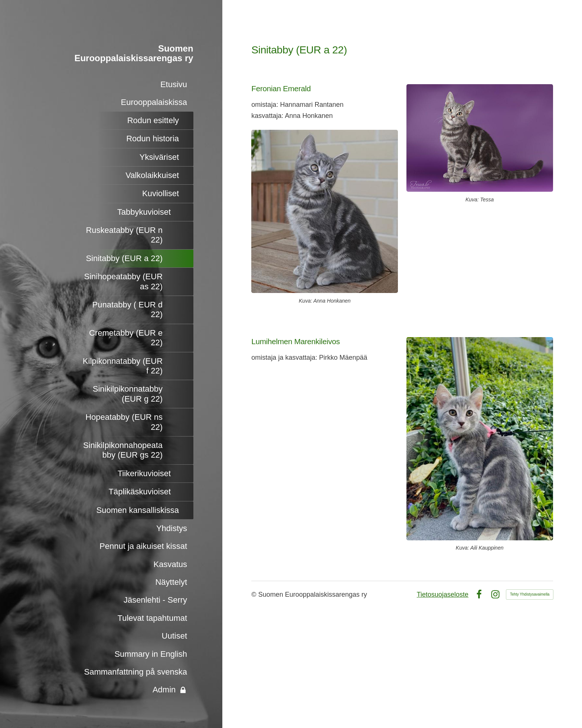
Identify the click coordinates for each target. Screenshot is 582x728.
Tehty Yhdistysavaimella (530, 594)
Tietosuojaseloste (443, 594)
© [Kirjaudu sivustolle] (255, 594)
